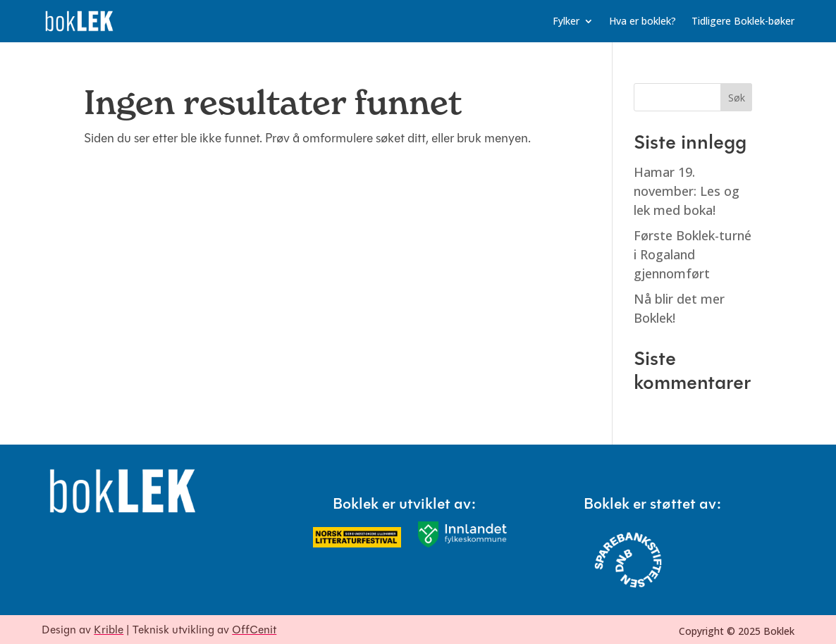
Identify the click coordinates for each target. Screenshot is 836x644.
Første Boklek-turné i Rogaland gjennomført (693, 254)
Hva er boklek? (643, 22)
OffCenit (254, 631)
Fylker (566, 22)
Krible (109, 631)
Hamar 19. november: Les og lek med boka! (687, 191)
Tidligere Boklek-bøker (743, 22)
